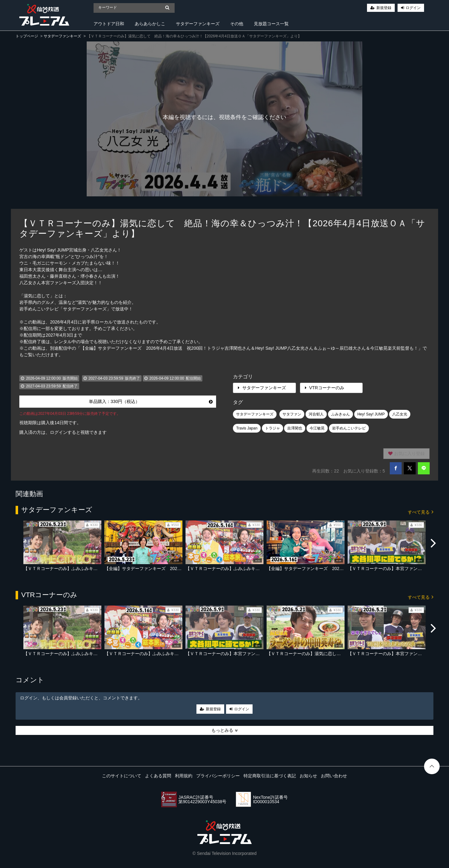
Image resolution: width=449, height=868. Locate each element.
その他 (237, 24)
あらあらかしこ (150, 24)
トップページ (27, 36)
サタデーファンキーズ (198, 24)
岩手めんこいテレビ (349, 428)
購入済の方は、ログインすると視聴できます (63, 432)
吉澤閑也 (295, 428)
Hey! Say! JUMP (371, 414)
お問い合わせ (334, 776)
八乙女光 (400, 414)
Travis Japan (247, 428)
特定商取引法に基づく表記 (270, 776)
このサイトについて (122, 776)
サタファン (292, 414)
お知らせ (308, 776)
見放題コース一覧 (271, 24)
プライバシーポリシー (218, 776)
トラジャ (273, 428)
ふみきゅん (340, 414)
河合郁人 (316, 414)
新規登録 (384, 8)
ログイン (413, 8)
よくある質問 (158, 776)
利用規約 (184, 776)
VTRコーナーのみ (325, 388)
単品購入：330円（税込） (151, 401)
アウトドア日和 (109, 24)
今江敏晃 (317, 428)
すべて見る (421, 512)
